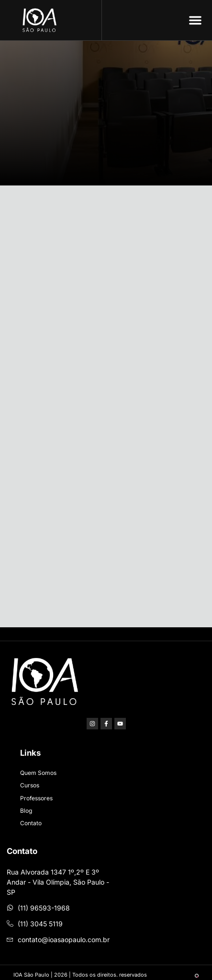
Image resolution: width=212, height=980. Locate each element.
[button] (195, 20)
